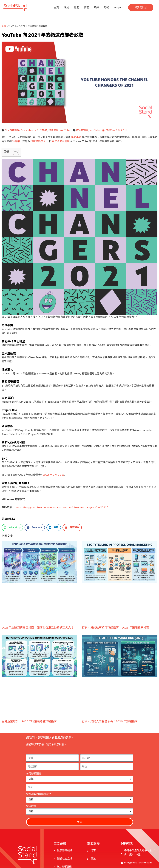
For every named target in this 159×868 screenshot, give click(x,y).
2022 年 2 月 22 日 (53, 475)
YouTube (65, 130)
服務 (77, 8)
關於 (66, 8)
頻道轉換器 (82, 130)
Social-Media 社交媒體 (34, 130)
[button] (141, 8)
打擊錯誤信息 (38, 141)
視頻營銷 (54, 130)
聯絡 (107, 8)
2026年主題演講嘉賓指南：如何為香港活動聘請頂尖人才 (38, 628)
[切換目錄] (14, 152)
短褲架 (16, 141)
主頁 (56, 8)
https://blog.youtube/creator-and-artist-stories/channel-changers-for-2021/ (62, 507)
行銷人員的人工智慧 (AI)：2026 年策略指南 (110, 721)
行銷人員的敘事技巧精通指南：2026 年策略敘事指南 (115, 628)
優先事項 (76, 137)
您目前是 (31, 806)
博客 (87, 8)
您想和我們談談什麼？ (39, 794)
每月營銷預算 (34, 774)
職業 (97, 8)
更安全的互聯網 (61, 141)
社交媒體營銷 (12, 130)
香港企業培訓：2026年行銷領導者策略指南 (29, 721)
